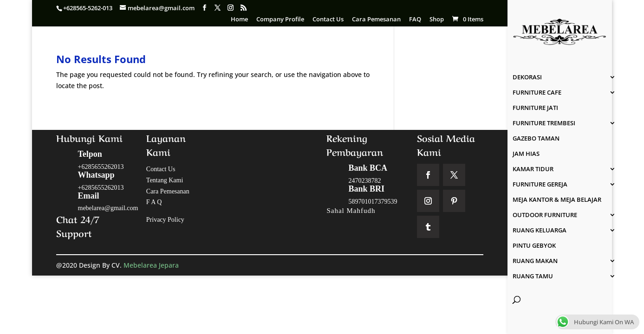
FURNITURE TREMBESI (544, 123)
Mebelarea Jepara (152, 265)
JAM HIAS (526, 154)
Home (239, 20)
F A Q (154, 202)
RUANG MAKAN (535, 261)
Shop (437, 20)
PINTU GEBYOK (534, 246)
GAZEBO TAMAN (536, 139)
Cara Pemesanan (376, 20)
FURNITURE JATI (535, 108)
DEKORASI (527, 77)
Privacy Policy (165, 220)
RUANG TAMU (533, 276)
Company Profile (280, 20)
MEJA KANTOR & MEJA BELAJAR (557, 200)
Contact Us (328, 20)
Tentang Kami (165, 180)
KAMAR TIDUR (533, 169)
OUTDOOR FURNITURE (545, 215)
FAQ (415, 20)
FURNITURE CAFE (537, 93)
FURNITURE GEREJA (540, 185)
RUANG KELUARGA (540, 231)
